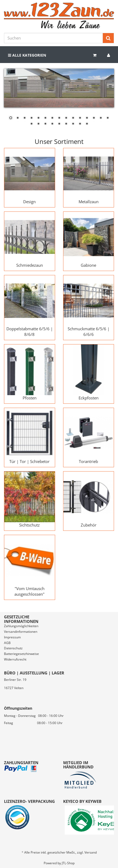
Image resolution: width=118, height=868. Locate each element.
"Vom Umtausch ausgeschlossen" (29, 591)
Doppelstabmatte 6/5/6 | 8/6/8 (30, 331)
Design (29, 202)
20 (59, 124)
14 (101, 118)
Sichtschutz (29, 525)
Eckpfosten (89, 398)
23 (80, 124)
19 (52, 124)
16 (31, 124)
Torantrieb (88, 461)
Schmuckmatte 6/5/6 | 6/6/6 (89, 331)
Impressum (12, 637)
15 (108, 118)
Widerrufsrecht (15, 659)
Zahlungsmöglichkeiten (21, 626)
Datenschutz (13, 648)
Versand (91, 852)
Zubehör (89, 525)
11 (80, 118)
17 (38, 124)
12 (87, 118)
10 (73, 118)
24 (87, 124)
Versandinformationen (21, 632)
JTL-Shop (68, 863)
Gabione (88, 265)
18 (45, 124)
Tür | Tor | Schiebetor (29, 461)
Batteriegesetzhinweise (21, 654)
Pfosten (30, 398)
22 (73, 124)
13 (94, 118)
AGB (7, 643)
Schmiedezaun (30, 265)
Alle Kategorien (27, 55)
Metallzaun (89, 202)
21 (66, 124)
